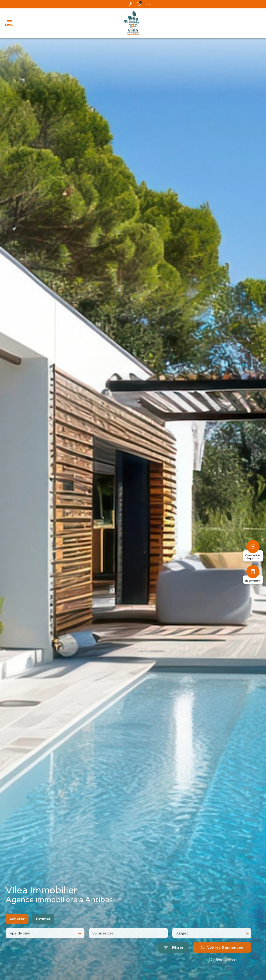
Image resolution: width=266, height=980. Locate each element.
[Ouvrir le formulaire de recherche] (174, 953)
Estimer (43, 925)
